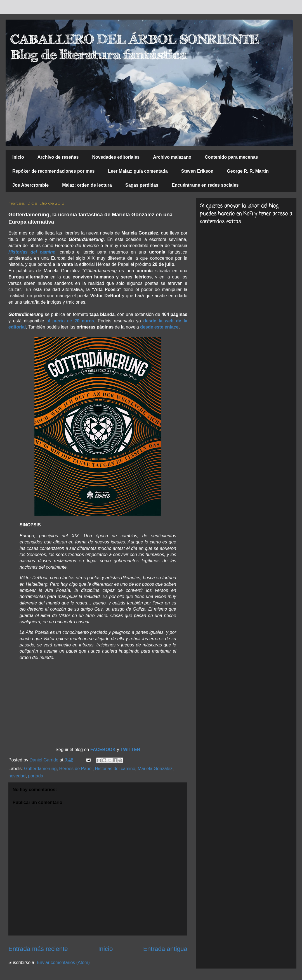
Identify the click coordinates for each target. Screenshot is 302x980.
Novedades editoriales (116, 157)
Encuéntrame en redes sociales (205, 185)
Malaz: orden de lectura (87, 185)
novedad (17, 776)
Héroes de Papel (76, 769)
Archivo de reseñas (58, 157)
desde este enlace (159, 327)
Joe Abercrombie (30, 185)
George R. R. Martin (248, 171)
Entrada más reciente (38, 949)
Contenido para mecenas (231, 157)
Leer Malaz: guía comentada (138, 171)
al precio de (70, 321)
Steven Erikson (197, 171)
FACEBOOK (104, 750)
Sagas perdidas (142, 185)
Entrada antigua (165, 949)
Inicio (18, 157)
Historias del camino (115, 769)
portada (36, 776)
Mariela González (155, 769)
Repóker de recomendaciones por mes (53, 171)
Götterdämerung (40, 769)
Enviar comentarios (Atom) (63, 963)
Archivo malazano (172, 157)
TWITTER (130, 750)
